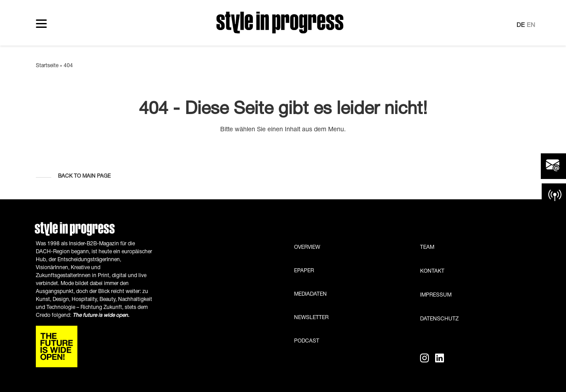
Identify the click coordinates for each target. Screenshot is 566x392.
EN (531, 25)
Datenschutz (439, 319)
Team (427, 247)
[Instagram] (426, 359)
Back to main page (84, 176)
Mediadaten (310, 294)
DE (521, 25)
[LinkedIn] (440, 359)
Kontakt (432, 271)
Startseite (47, 66)
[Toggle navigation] (41, 23)
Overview (307, 247)
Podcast (307, 341)
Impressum (436, 295)
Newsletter (311, 318)
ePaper (304, 271)
